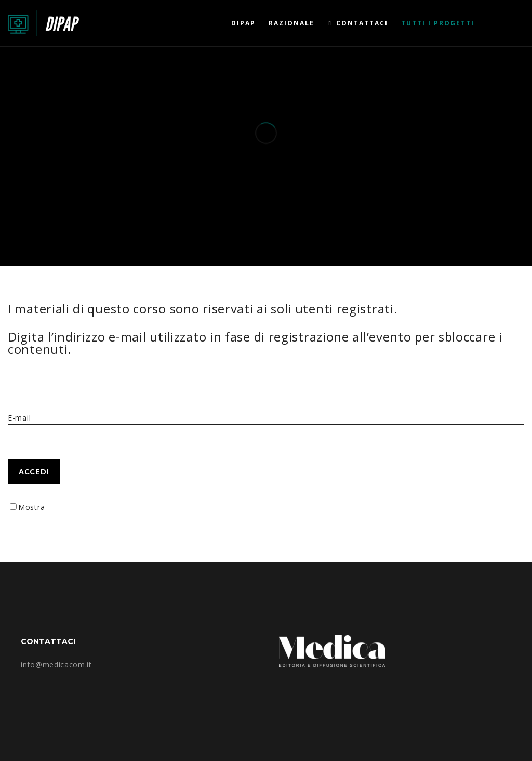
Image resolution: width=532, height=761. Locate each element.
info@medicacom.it (56, 665)
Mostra (31, 507)
